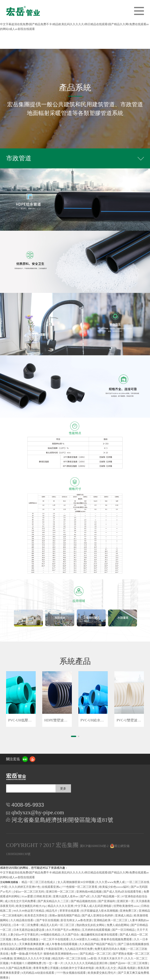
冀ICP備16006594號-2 (94, 846)
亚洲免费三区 (129, 911)
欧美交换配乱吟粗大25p (31, 906)
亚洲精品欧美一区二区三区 (111, 920)
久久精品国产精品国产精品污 (98, 944)
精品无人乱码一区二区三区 (58, 925)
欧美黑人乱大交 (106, 968)
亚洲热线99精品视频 (89, 892)
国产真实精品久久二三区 (54, 901)
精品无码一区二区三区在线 (70, 958)
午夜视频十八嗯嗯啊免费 (26, 963)
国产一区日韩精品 (124, 930)
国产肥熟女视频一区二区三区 (131, 954)
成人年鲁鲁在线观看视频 (62, 944)
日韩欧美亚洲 (43, 896)
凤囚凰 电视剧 (127, 968)
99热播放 (7, 958)
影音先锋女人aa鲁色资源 (77, 920)
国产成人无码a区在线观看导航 (123, 892)
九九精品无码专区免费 (79, 949)
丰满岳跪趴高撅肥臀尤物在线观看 (23, 949)
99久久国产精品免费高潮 (16, 968)
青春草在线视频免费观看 (117, 939)
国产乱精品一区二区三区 (96, 954)
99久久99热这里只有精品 (29, 911)
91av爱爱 (27, 896)
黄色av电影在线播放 (26, 939)
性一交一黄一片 (54, 963)
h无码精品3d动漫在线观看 (38, 973)
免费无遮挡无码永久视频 (110, 949)
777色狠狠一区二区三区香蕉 (80, 887)
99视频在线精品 (51, 935)
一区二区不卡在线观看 (55, 939)
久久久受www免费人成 (111, 882)
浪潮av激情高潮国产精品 (65, 915)
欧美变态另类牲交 (36, 915)
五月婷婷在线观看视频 (96, 930)
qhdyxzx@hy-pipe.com (38, 812)
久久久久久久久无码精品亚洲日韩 (87, 963)
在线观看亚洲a (51, 887)
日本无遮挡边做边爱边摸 (29, 930)
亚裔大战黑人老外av (66, 896)
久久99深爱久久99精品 (85, 939)
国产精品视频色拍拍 (84, 901)
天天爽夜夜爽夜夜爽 (32, 944)
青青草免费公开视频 (46, 968)
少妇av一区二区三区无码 (29, 892)
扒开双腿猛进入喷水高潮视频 (100, 911)
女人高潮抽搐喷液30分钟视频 (76, 882)
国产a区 (85, 896)
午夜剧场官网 (54, 949)
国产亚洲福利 (107, 901)
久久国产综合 (71, 935)
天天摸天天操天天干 (111, 958)
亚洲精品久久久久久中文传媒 (32, 958)
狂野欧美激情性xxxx (127, 906)
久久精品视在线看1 (23, 920)
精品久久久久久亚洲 (61, 906)
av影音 (92, 958)
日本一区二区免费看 (26, 925)
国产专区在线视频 (48, 920)
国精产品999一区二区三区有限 (129, 963)
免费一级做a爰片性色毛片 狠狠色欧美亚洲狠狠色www (45, 954)
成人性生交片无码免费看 (21, 901)
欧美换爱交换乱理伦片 (102, 973)
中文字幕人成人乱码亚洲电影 (94, 906)
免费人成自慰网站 (118, 925)
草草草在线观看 (70, 911)
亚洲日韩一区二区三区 (60, 892)
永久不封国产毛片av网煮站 (63, 930)
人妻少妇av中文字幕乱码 (24, 935)
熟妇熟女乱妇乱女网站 (91, 925)
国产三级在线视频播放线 (134, 944)
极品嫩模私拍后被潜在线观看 (100, 935)
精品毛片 (52, 911)
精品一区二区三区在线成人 (39, 882)
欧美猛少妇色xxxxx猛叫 (115, 887)
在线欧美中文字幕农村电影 (78, 968)
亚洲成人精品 (124, 915)
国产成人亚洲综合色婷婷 (98, 915)
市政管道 (19, 158)
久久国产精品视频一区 (106, 896)
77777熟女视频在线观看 (71, 973)
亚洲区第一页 (126, 901)
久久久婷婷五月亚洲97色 (25, 887)
